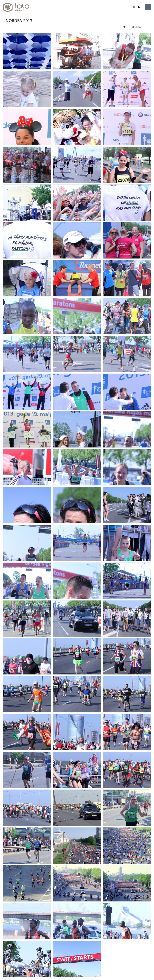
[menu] (148, 7)
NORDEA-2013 (19, 21)
